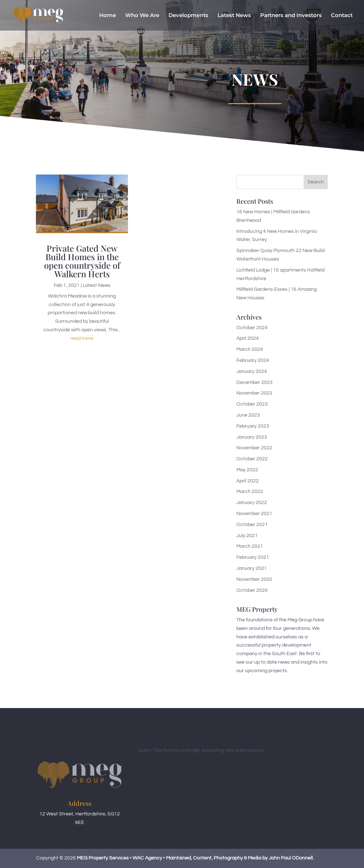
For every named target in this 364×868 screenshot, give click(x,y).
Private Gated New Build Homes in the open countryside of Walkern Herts (82, 261)
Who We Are (142, 16)
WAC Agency (147, 858)
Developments (188, 16)
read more (82, 338)
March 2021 (250, 546)
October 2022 (252, 459)
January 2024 (252, 371)
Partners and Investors (291, 16)
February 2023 (253, 426)
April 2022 (248, 481)
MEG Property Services (103, 858)
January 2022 (252, 503)
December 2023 (255, 382)
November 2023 (254, 393)
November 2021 (254, 514)
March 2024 (250, 349)
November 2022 (254, 448)
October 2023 (252, 404)
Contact (342, 16)
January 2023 (252, 437)
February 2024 (253, 360)
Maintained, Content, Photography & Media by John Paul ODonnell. (240, 858)
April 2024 (248, 338)
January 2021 (252, 568)
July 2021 (247, 536)
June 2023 (248, 415)
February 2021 (253, 557)
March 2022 (250, 492)
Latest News (234, 16)
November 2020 (254, 579)
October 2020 (252, 590)
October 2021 (252, 525)
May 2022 (247, 470)
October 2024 (252, 328)
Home (108, 16)
